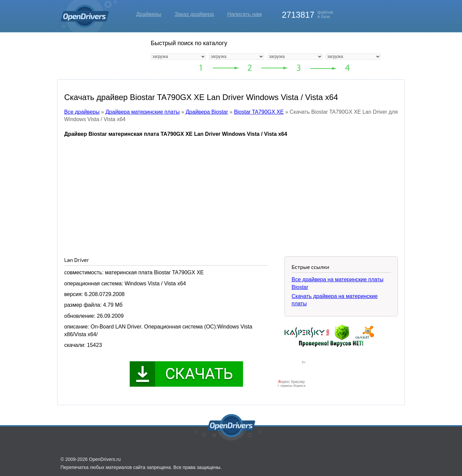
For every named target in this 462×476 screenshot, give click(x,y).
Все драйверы (82, 112)
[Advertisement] (231, 192)
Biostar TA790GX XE (259, 112)
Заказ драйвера (194, 14)
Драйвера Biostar (207, 112)
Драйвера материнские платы (143, 112)
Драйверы (149, 14)
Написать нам (245, 14)
